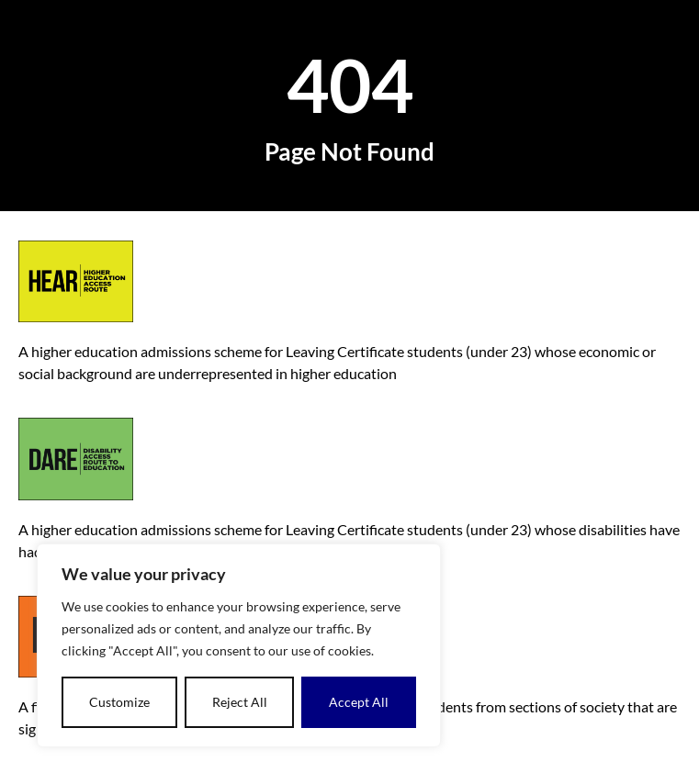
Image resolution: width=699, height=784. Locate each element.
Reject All (240, 702)
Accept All (359, 702)
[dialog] (239, 645)
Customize (119, 702)
